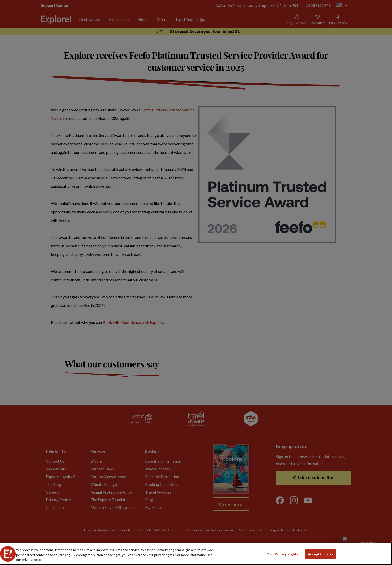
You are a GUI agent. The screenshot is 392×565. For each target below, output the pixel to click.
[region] (196, 554)
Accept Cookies (321, 554)
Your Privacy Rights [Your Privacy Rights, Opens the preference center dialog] (283, 554)
